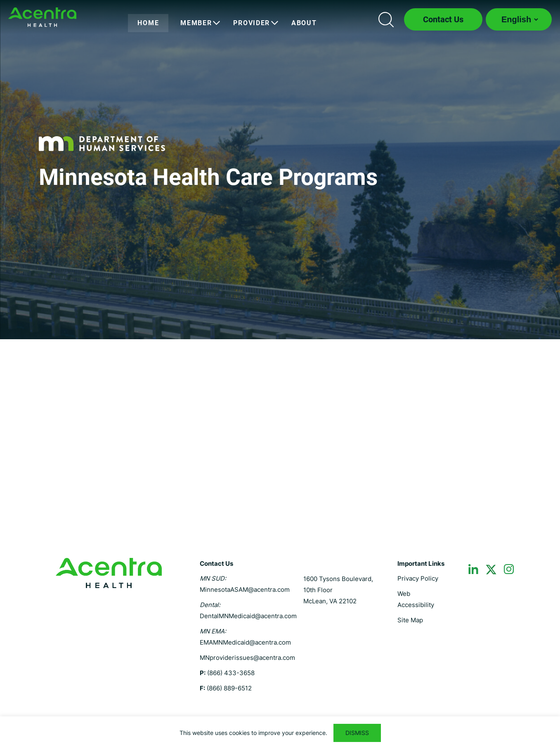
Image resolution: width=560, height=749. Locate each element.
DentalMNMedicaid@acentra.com (248, 616)
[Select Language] (519, 19)
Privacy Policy (418, 578)
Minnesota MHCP (42, 17)
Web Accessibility (416, 599)
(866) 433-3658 (231, 673)
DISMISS (357, 733)
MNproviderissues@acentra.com (247, 658)
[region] (280, 733)
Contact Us (443, 19)
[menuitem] (148, 23)
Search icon (386, 19)
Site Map (410, 620)
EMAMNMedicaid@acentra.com (245, 642)
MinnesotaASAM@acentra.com (245, 590)
